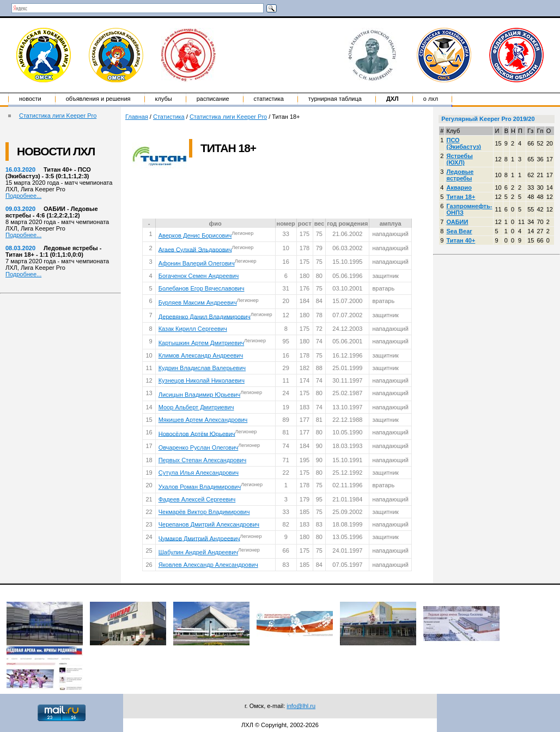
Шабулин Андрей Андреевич (198, 552)
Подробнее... (23, 196)
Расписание (213, 99)
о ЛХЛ (431, 99)
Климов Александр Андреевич (201, 355)
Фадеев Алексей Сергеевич (197, 499)
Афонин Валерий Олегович (197, 263)
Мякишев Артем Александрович (203, 420)
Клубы (164, 99)
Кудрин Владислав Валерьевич (202, 368)
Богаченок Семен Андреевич (199, 276)
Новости (30, 99)
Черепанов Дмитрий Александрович (209, 524)
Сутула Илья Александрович (199, 473)
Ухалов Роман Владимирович (200, 487)
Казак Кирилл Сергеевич (193, 329)
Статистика (269, 99)
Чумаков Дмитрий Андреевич (199, 538)
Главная (137, 117)
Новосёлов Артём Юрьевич (197, 433)
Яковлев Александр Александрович (208, 565)
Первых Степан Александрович (203, 460)
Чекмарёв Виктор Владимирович (204, 512)
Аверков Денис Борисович (195, 235)
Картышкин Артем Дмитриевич (201, 343)
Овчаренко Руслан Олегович (199, 447)
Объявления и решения (98, 99)
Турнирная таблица (335, 99)
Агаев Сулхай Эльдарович (195, 249)
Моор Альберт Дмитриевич (196, 407)
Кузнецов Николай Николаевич (202, 380)
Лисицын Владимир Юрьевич (199, 395)
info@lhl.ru (301, 706)
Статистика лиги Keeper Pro (58, 116)
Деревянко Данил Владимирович (205, 316)
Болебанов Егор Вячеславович (202, 288)
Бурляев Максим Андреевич (198, 303)
